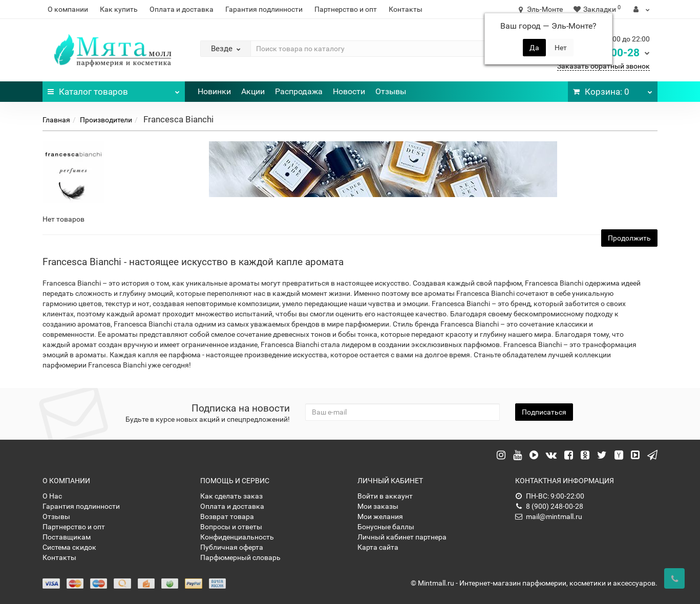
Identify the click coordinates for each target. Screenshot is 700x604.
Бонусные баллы (386, 527)
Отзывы (391, 91)
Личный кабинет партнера (402, 537)
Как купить (119, 9)
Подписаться (544, 412)
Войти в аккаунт (385, 496)
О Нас (52, 496)
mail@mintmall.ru (549, 516)
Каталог (114, 89)
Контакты (406, 9)
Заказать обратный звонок (603, 66)
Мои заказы (378, 506)
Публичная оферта (232, 547)
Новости (349, 91)
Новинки (214, 91)
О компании (68, 9)
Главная (56, 120)
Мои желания (380, 516)
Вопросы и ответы (231, 527)
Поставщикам (67, 537)
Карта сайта (378, 547)
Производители (106, 120)
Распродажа (299, 91)
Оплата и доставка (182, 9)
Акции (253, 91)
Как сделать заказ (231, 496)
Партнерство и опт (346, 9)
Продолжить (629, 238)
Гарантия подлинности (264, 9)
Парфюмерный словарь (240, 557)
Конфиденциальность (237, 537)
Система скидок (69, 547)
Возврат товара (227, 516)
